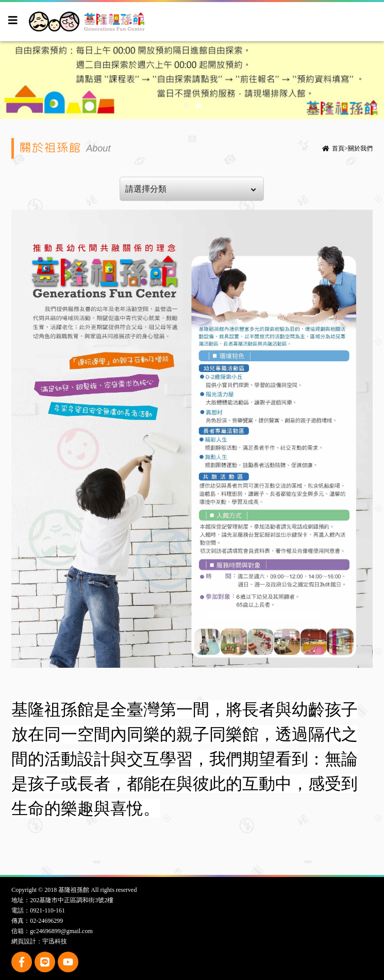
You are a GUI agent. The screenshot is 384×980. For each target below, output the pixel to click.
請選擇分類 (190, 189)
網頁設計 (24, 941)
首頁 (338, 148)
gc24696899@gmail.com (61, 931)
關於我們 (360, 148)
